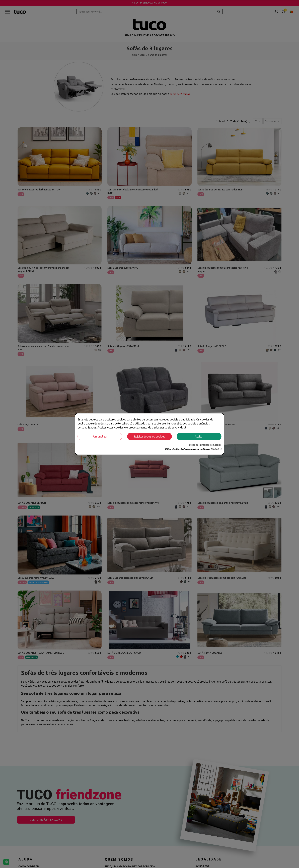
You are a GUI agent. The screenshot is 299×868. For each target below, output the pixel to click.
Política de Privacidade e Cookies (205, 445)
